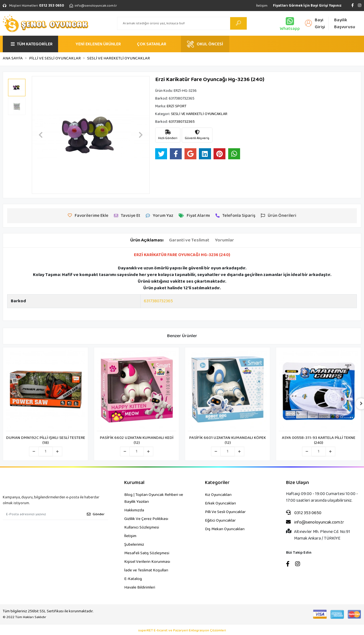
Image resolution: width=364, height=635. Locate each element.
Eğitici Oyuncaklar (220, 521)
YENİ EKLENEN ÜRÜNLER (98, 44)
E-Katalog (133, 579)
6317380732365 (158, 301)
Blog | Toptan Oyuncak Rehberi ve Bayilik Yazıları (154, 498)
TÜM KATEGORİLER (32, 44)
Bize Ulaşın (297, 483)
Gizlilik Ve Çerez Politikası (146, 519)
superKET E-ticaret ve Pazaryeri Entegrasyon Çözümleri (182, 631)
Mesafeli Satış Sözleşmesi (147, 553)
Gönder (96, 514)
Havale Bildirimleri (140, 587)
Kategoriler (217, 483)
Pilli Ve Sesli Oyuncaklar (225, 512)
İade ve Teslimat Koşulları (146, 570)
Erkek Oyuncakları (220, 503)
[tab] (147, 240)
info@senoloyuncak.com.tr (315, 522)
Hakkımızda (134, 510)
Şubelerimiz (134, 545)
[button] (41, 135)
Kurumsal (134, 483)
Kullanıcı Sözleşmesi (142, 527)
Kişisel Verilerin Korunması (147, 562)
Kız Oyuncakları (218, 495)
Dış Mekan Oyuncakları (225, 529)
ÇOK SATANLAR (152, 44)
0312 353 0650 (304, 513)
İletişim (262, 6)
